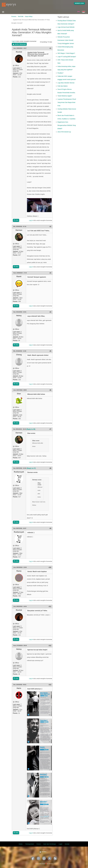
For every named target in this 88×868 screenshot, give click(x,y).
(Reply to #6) (31, 429)
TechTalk (21, 16)
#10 (50, 567)
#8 (50, 468)
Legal (60, 844)
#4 (50, 312)
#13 (50, 685)
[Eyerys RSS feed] (55, 861)
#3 (50, 273)
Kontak (67, 844)
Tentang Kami (30, 844)
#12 (50, 646)
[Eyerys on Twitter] (50, 861)
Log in (14, 41)
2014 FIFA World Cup (64, 132)
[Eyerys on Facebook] (33, 861)
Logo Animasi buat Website (66, 27)
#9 (50, 528)
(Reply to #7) (31, 468)
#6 (50, 390)
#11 (50, 606)
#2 (50, 227)
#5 (50, 351)
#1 (50, 48)
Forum (39, 844)
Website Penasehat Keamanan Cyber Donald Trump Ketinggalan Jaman (66, 40)
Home (21, 844)
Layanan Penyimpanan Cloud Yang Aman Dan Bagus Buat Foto (67, 102)
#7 (50, 429)
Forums (14, 16)
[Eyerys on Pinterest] (44, 861)
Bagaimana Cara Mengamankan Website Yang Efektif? (67, 125)
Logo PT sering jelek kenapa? (67, 57)
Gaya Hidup (29, 16)
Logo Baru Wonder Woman (66, 83)
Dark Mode (44, 852)
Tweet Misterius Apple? (65, 96)
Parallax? (60, 73)
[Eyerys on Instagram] (38, 861)
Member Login (79, 3)
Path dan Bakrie (63, 86)
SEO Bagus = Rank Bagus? (66, 53)
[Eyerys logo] (9, 5)
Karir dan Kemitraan (50, 844)
